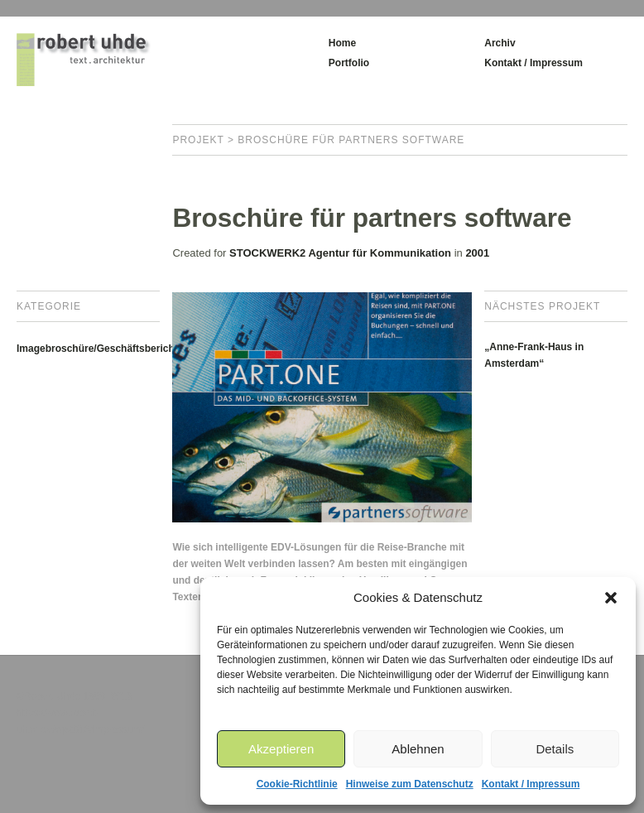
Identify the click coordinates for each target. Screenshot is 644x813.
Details (555, 749)
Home (342, 43)
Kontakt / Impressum (531, 784)
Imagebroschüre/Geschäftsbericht (97, 349)
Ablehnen (418, 749)
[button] (611, 598)
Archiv (500, 43)
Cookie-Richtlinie (297, 784)
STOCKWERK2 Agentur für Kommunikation (340, 253)
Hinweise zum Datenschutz (410, 784)
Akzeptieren (281, 749)
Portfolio (349, 63)
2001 (477, 253)
